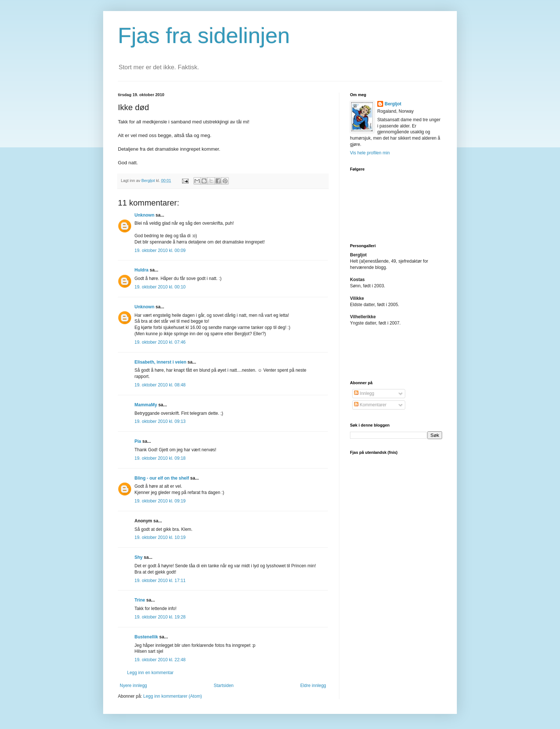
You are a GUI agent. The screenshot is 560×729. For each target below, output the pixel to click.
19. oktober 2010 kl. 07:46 (160, 342)
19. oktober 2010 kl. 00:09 (160, 250)
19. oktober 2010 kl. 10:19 (160, 537)
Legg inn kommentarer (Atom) (173, 696)
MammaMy (146, 405)
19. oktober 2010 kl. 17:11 (160, 581)
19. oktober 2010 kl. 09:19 (160, 501)
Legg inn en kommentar (150, 673)
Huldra (141, 270)
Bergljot (393, 104)
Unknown (144, 215)
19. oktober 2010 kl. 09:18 (160, 458)
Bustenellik (146, 637)
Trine (140, 600)
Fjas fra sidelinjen (204, 36)
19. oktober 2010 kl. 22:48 (160, 660)
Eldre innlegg (313, 686)
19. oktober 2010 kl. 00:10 (160, 287)
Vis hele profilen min (370, 153)
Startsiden (224, 686)
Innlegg (364, 393)
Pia (138, 441)
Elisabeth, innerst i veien (160, 362)
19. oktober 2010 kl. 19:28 (160, 617)
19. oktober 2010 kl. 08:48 (160, 385)
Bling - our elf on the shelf (162, 478)
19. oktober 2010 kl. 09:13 (160, 421)
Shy (139, 557)
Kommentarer (370, 405)
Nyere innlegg (133, 686)
